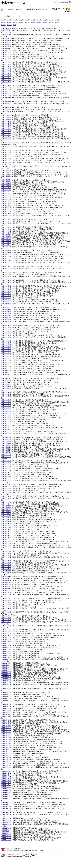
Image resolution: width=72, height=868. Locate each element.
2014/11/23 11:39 (6, 755)
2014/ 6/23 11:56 (6, 420)
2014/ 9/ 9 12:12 (6, 588)
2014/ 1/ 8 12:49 (6, 46)
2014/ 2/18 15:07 (6, 137)
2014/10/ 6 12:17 (6, 651)
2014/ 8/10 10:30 (6, 524)
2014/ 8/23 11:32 (6, 551)
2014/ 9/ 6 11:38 (6, 583)
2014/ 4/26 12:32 (6, 294)
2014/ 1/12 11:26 (6, 54)
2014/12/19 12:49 (6, 812)
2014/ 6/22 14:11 (6, 418)
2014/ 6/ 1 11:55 (6, 370)
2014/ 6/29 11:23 (6, 431)
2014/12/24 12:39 (6, 824)
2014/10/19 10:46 (6, 679)
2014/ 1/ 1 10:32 (6, 29)
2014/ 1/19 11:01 (6, 70)
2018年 (33, 22)
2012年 (57, 20)
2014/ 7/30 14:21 (6, 502)
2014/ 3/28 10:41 (6, 227)
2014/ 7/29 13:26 (6, 498)
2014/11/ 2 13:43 (6, 712)
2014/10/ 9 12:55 (6, 657)
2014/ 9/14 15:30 (6, 600)
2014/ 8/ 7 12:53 (6, 518)
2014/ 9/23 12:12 (6, 622)
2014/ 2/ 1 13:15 (6, 97)
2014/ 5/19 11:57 (6, 345)
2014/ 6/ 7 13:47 (6, 384)
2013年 (3, 22)
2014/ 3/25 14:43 (6, 219)
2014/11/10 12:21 (6, 730)
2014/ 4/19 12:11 (6, 276)
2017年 (27, 22)
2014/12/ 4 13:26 (6, 779)
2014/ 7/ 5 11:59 (6, 445)
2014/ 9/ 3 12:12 (6, 577)
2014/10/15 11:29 (6, 671)
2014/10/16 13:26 (6, 673)
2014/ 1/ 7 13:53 (6, 44)
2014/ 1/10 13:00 (6, 50)
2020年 (45, 22)
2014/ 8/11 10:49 (6, 526)
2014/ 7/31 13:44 (6, 504)
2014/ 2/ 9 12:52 (6, 119)
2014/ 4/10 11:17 (6, 255)
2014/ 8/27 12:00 (6, 561)
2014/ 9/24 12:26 (6, 626)
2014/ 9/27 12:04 (6, 634)
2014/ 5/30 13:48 (6, 367)
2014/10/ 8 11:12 (6, 655)
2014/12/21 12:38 (6, 818)
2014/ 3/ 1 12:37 (6, 166)
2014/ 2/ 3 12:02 (6, 103)
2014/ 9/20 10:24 (6, 616)
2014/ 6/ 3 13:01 (6, 374)
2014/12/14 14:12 (6, 799)
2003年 (3, 20)
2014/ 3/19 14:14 (6, 205)
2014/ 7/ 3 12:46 (6, 441)
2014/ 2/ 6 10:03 (6, 111)
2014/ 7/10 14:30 (6, 455)
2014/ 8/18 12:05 (6, 539)
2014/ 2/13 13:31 (6, 127)
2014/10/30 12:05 (6, 706)
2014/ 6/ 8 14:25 (6, 386)
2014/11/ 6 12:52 (6, 722)
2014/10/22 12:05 (6, 685)
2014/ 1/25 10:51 (6, 82)
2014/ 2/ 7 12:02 (6, 115)
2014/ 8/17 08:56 (6, 537)
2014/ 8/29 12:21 (6, 565)
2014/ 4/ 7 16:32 (6, 247)
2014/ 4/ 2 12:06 (6, 237)
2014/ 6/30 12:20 (6, 433)
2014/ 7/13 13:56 (6, 463)
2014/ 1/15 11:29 (6, 62)
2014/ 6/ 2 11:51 (6, 372)
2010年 (45, 20)
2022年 (57, 22)
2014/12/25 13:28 (6, 828)
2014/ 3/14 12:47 (6, 196)
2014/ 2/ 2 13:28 (6, 101)
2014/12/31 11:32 (6, 840)
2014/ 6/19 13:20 (6, 412)
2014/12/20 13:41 (6, 814)
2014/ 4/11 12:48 (6, 257)
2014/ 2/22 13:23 (6, 151)
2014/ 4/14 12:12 (6, 262)
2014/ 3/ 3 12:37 (6, 172)
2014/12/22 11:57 (6, 820)
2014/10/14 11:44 (6, 669)
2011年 (51, 20)
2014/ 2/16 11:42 (6, 133)
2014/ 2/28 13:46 (6, 162)
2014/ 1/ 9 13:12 (6, 48)
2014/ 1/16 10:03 (6, 64)
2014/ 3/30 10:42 (6, 231)
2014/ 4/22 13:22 (6, 286)
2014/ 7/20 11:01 (6, 477)
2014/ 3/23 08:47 (6, 213)
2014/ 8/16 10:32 (6, 535)
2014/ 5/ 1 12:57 (6, 304)
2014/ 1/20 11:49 (6, 72)
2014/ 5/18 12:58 (6, 343)
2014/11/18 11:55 (6, 746)
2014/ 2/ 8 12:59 (6, 117)
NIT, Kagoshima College (63, 2)
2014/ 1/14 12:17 (6, 58)
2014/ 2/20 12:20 (6, 143)
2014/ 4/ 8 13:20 (6, 251)
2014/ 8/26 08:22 (6, 557)
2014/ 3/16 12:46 (6, 200)
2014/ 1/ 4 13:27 (6, 39)
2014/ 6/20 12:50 (6, 414)
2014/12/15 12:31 (6, 802)
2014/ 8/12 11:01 (6, 528)
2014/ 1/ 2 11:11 (6, 31)
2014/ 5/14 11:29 (6, 333)
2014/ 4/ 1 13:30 (6, 235)
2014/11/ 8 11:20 (6, 726)
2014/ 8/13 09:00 (6, 530)
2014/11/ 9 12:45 (6, 728)
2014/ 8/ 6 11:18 (6, 516)
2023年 (3, 25)
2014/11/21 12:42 (6, 751)
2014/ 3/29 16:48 (6, 229)
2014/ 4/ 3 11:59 (6, 239)
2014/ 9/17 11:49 (6, 606)
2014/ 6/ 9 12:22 (6, 388)
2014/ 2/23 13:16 (6, 152)
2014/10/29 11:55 (6, 704)
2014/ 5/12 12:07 (6, 329)
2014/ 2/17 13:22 (6, 135)
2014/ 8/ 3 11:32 (6, 510)
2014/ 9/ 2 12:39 (6, 573)
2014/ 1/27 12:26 (6, 88)
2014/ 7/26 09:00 (6, 490)
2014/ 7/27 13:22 (6, 492)
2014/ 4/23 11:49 (6, 288)
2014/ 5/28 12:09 (6, 363)
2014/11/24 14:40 (6, 757)
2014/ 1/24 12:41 (6, 80)
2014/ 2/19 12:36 (6, 139)
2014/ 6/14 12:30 (6, 402)
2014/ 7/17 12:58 (6, 471)
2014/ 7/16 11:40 (6, 469)
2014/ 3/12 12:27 (6, 192)
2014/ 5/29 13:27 (6, 365)
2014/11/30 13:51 (6, 771)
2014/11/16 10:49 (6, 742)
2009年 (39, 20)
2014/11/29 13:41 (6, 767)
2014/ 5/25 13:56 (6, 357)
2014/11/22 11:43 (6, 753)
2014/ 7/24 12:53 (6, 486)
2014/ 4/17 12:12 (6, 272)
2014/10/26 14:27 (6, 696)
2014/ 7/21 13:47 (6, 478)
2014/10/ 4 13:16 (6, 647)
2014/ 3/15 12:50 (6, 198)
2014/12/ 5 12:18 (6, 781)
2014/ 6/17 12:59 (6, 408)
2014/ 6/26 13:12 (6, 425)
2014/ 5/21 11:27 (6, 349)
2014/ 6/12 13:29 (6, 396)
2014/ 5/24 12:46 (6, 355)
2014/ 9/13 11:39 (6, 598)
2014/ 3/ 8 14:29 (6, 184)
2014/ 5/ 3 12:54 (6, 310)
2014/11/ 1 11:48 (6, 710)
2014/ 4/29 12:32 (6, 300)
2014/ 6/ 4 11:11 (6, 378)
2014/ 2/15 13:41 (6, 131)
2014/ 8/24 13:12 (6, 553)
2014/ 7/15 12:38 (6, 467)
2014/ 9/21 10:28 (6, 618)
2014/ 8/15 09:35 (6, 533)
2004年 (9, 20)
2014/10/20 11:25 (6, 681)
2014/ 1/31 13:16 (6, 96)
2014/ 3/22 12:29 (6, 211)
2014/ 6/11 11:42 (6, 394)
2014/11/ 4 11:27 (6, 716)
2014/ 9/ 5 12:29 (6, 581)
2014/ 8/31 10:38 (6, 569)
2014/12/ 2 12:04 (6, 775)
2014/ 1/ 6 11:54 (6, 43)
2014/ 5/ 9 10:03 (6, 321)
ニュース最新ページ (7, 16)
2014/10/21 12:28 (6, 683)
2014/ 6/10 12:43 (6, 392)
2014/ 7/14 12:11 (6, 465)
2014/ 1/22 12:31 (6, 76)
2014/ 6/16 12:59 (6, 406)
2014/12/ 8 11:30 (6, 787)
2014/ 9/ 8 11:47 (6, 586)
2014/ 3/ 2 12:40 (6, 170)
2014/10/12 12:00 (6, 665)
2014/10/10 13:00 (6, 659)
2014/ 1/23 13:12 (6, 78)
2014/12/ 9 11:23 (6, 789)
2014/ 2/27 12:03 (6, 160)
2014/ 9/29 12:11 (6, 638)
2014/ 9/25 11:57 (6, 630)
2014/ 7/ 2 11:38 (6, 439)
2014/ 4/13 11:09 (6, 260)
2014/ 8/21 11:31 (6, 545)
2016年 (21, 22)
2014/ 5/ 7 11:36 (6, 317)
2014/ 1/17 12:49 (6, 66)
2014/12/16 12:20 (6, 804)
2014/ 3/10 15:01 (6, 188)
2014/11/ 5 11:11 (6, 720)
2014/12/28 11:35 (6, 834)
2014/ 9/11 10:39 (6, 592)
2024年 (9, 25)
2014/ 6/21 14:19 (6, 416)
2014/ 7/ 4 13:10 (6, 443)
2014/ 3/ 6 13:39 (6, 180)
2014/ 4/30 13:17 (6, 302)
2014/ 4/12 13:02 (6, 259)
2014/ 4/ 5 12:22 (6, 243)
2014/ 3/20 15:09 (6, 207)
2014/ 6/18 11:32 (6, 410)
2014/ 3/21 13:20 (6, 209)
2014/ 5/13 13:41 (6, 331)
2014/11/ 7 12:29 (6, 724)
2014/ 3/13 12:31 (6, 194)
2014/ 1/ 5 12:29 (6, 41)
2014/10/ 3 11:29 (6, 645)
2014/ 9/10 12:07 (6, 590)
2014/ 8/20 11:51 (6, 543)
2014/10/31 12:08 (6, 708)
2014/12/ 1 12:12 (6, 773)
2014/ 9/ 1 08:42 (6, 571)
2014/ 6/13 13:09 (6, 400)
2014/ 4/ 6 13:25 (6, 245)
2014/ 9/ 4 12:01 (6, 579)
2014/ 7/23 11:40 (6, 484)
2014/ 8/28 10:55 (6, 563)
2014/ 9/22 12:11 (6, 620)
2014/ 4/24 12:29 (6, 290)
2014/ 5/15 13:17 (6, 335)
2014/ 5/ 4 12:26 (6, 312)
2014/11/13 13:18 (6, 736)
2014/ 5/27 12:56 (6, 361)
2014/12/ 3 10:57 (6, 777)
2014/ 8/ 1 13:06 (6, 506)
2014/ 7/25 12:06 (6, 488)
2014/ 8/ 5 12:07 (6, 514)
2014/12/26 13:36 (6, 830)
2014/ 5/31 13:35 (6, 368)
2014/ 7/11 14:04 (6, 457)
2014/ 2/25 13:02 (6, 156)
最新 (15, 25)
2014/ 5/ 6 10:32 (6, 315)
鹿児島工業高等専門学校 (15, 850)
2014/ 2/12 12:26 (6, 125)
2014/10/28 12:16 (6, 700)
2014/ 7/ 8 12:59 (6, 451)
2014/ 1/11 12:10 (6, 52)
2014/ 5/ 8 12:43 (6, 319)
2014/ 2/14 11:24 (6, 129)
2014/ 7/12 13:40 (6, 461)
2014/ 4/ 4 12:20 (6, 241)
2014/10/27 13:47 (6, 698)
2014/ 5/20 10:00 (6, 347)
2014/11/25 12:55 (6, 759)
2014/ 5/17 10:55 (6, 341)
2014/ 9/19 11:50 (6, 612)
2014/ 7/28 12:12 (6, 496)
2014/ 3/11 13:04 (6, 190)
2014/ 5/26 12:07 (6, 359)
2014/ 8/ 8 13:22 (6, 520)
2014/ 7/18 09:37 (6, 473)
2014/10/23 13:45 (6, 689)
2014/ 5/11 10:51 (6, 327)
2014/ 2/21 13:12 (6, 147)
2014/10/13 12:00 (6, 667)
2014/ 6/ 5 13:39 (6, 380)
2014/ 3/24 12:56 (6, 215)
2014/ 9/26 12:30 (6, 632)
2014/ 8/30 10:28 (6, 567)
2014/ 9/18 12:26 (6, 608)
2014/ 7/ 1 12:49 (6, 437)
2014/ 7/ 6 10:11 (6, 447)
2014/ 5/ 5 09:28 (6, 314)
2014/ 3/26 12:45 (6, 221)
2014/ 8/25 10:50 (6, 555)
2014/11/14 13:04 (6, 738)
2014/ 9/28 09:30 (6, 636)
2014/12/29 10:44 (6, 836)
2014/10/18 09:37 (6, 677)
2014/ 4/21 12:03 (6, 282)
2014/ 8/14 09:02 (6, 531)
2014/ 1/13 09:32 (6, 56)
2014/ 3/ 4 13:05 (6, 174)
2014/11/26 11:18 (6, 761)
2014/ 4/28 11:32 (6, 298)
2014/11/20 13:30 (6, 749)
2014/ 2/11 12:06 (6, 123)
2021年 (51, 22)
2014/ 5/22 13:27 (6, 351)
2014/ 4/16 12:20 (6, 268)
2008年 (33, 20)
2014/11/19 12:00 (6, 748)
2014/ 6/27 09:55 (6, 427)
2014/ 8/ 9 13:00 (6, 522)
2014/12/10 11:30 (6, 791)
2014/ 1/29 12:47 (6, 92)
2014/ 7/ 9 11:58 (6, 453)
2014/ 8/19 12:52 (6, 541)
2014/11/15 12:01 (6, 740)
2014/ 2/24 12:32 (6, 154)
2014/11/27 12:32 (6, 763)
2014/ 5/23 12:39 (6, 353)
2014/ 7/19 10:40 (6, 475)
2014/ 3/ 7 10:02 (6, 182)
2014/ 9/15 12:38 (6, 602)
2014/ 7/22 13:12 (6, 480)
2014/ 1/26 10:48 (6, 86)
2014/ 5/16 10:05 (6, 337)
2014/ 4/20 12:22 (6, 280)
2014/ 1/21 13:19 (6, 74)
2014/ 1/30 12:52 (6, 94)
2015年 (15, 22)
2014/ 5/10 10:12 (6, 325)
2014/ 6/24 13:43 (6, 422)
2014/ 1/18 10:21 (6, 68)
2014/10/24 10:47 (6, 693)
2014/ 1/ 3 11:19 (6, 35)
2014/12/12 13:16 (6, 795)
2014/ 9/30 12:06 (6, 639)
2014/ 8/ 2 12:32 (6, 508)
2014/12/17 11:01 (6, 806)
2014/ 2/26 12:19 (6, 158)
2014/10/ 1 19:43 (6, 641)
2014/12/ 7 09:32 (6, 785)
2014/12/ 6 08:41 (6, 783)
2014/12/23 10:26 (6, 822)
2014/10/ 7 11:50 (6, 653)
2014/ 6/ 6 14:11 (6, 382)
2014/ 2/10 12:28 (6, 121)
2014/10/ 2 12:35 (6, 643)
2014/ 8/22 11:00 (6, 547)
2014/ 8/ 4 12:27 (6, 512)
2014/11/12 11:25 (6, 734)
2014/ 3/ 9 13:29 (6, 186)
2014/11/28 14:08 (6, 765)
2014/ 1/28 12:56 (6, 90)
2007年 (27, 20)
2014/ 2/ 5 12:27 (6, 109)
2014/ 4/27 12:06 (6, 296)
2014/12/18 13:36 (6, 808)
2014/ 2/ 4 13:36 (6, 107)
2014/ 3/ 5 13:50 (6, 176)
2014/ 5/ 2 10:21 (6, 308)
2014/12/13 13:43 (6, 797)
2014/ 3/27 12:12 (6, 223)
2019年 (39, 22)
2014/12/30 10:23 (6, 838)
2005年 (15, 20)
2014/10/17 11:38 (6, 675)
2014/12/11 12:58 (6, 793)
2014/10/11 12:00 (6, 663)
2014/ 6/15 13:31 (6, 404)
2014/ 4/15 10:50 (6, 266)
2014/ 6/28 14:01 (6, 429)
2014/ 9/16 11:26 (6, 604)
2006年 (21, 20)
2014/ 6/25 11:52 (6, 423)
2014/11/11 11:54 (6, 732)
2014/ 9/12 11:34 (6, 594)
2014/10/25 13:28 (6, 694)
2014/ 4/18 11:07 (6, 274)
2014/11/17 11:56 (6, 744)
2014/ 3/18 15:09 (6, 204)
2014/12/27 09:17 (6, 832)
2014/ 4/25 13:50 (6, 292)
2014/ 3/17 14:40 (6, 202)
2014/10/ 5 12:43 (6, 649)
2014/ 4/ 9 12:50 (6, 253)
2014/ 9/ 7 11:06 (6, 585)
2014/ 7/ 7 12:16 (6, 449)
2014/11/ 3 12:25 (6, 714)
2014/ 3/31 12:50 (6, 233)
